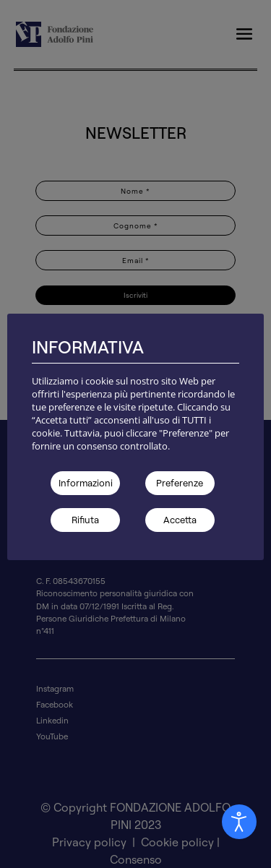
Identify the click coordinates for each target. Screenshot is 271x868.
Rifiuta (85, 520)
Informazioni (86, 483)
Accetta (180, 520)
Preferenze (180, 483)
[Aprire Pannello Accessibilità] (239, 822)
